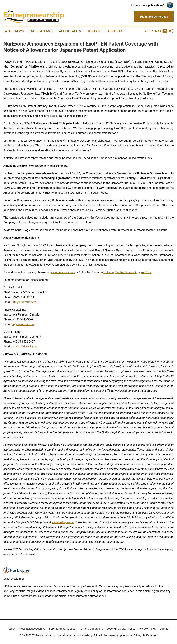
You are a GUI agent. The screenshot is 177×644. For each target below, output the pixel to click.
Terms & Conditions (91, 629)
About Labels (70, 31)
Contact (94, 31)
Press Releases (41, 31)
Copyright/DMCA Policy (121, 629)
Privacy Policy (148, 629)
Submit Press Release (62, 629)
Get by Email (155, 31)
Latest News (14, 31)
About (11, 629)
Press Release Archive (32, 629)
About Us (115, 31)
